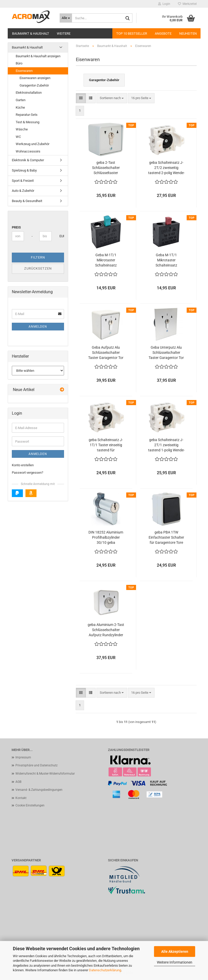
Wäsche (22, 129)
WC (18, 137)
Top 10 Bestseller (132, 34)
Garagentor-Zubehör (34, 85)
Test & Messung (28, 122)
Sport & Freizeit (23, 181)
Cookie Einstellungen (30, 805)
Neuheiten (188, 34)
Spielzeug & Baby (24, 170)
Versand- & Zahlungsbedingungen (39, 790)
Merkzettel (187, 4)
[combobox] (112, 98)
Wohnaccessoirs (28, 151)
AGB (18, 782)
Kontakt (21, 798)
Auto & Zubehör (23, 191)
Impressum (23, 757)
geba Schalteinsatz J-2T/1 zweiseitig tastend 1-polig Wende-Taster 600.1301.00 (166, 445)
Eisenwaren (24, 71)
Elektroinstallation (29, 93)
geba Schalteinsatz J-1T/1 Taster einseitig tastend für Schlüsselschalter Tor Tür (106, 445)
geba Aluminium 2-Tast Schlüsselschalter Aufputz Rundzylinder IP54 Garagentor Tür (106, 630)
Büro (19, 63)
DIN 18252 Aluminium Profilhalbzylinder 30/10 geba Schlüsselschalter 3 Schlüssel (106, 538)
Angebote (163, 34)
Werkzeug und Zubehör (33, 144)
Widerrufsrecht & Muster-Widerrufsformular (45, 774)
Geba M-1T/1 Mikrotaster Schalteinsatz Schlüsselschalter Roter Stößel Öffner (166, 260)
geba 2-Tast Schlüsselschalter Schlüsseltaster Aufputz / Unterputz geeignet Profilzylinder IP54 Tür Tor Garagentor (106, 168)
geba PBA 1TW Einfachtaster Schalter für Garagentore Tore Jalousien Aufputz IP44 (166, 538)
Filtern (38, 257)
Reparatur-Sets (27, 115)
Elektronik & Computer (28, 160)
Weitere (64, 34)
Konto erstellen (23, 465)
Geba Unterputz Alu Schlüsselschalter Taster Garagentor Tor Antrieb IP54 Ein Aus (166, 353)
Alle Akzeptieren (175, 952)
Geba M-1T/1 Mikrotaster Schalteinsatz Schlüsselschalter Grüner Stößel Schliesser (106, 260)
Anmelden (38, 327)
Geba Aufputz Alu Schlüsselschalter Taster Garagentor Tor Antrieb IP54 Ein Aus (106, 353)
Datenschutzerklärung (105, 970)
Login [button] (164, 4)
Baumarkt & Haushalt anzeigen (38, 56)
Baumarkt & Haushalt (31, 34)
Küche (20, 107)
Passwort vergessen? (28, 473)
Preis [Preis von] (16, 227)
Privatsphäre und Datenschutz (37, 765)
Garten (21, 100)
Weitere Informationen (175, 962)
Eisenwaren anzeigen (35, 78)
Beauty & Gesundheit (27, 201)
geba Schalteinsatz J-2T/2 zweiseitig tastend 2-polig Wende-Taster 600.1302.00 (166, 168)
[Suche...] (66, 18)
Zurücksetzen (38, 268)
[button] (81, 98)
